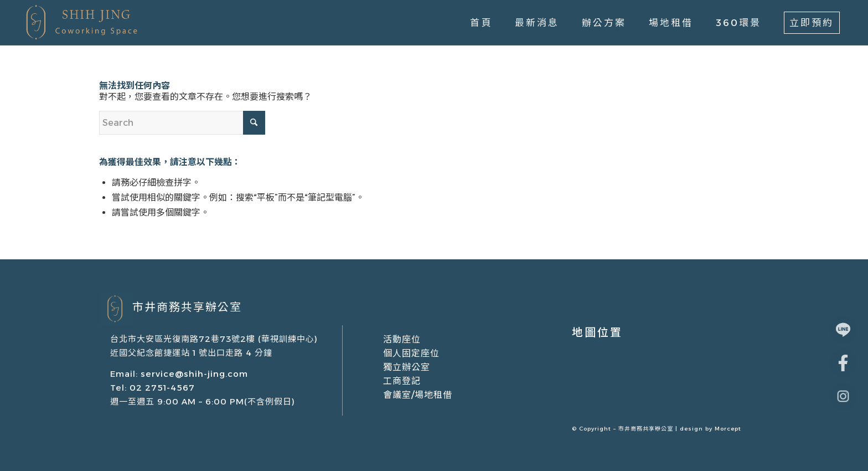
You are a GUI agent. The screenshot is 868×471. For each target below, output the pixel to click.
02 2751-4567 (161, 388)
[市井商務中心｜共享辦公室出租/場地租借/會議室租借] (80, 23)
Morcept (728, 429)
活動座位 (402, 339)
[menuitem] (481, 23)
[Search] (182, 123)
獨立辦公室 (407, 367)
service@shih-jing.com (194, 374)
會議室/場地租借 (418, 395)
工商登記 (402, 381)
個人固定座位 (411, 353)
